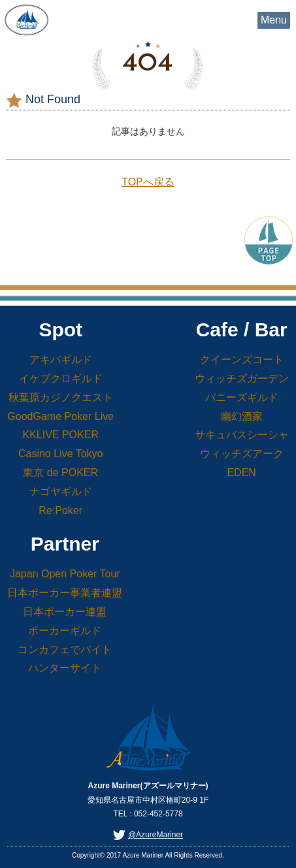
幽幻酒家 (242, 416)
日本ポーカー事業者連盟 (65, 593)
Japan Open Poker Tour (65, 574)
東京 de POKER (60, 473)
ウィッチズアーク (242, 454)
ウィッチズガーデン (242, 378)
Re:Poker (60, 510)
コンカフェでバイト (65, 650)
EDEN (241, 473)
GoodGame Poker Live (60, 416)
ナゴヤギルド (61, 491)
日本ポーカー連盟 (65, 612)
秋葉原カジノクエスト (61, 397)
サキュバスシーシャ (242, 435)
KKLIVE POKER (60, 435)
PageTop (269, 239)
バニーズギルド (242, 397)
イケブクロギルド (61, 378)
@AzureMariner (156, 835)
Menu (274, 20)
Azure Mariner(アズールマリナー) (26, 20)
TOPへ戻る (148, 182)
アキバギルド (61, 360)
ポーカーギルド (65, 631)
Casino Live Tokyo (61, 454)
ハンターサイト (65, 668)
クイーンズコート (242, 360)
